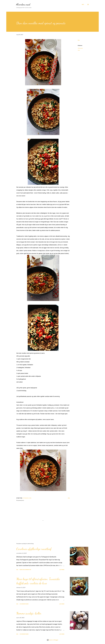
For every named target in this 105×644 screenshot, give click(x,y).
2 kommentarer (24, 604)
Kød (79, 50)
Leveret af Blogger (53, 640)
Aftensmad (80, 48)
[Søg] (83, 4)
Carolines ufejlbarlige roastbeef (34, 549)
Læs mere (62, 570)
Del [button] (79, 40)
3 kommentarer (24, 634)
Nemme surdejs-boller (29, 613)
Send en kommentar (25, 570)
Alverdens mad (23, 4)
